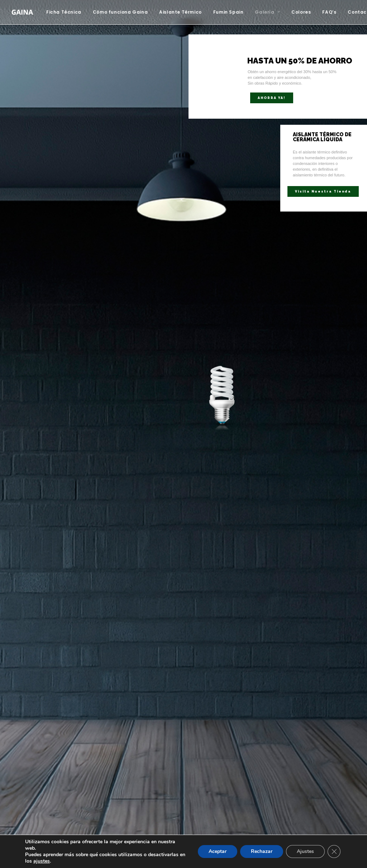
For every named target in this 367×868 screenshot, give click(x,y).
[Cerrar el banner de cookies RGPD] (334, 852)
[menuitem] (66, 12)
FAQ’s (329, 12)
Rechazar (262, 851)
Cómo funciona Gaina (120, 12)
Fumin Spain (228, 12)
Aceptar (218, 851)
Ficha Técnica (64, 12)
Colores (301, 12)
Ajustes (305, 851)
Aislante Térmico (180, 12)
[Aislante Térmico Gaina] (22, 12)
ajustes (42, 861)
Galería (267, 12)
